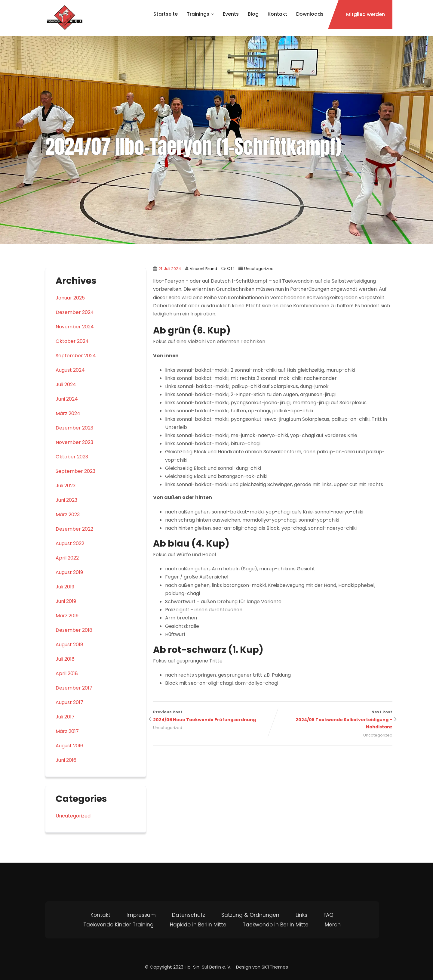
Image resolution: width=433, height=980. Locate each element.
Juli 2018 (65, 659)
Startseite (166, 14)
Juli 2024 (66, 385)
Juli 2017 (65, 717)
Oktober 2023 (72, 457)
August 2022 (70, 543)
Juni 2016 (66, 760)
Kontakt (277, 14)
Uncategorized (259, 269)
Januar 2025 (70, 298)
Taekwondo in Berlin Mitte (276, 925)
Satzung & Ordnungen (250, 915)
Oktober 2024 (72, 341)
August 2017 (69, 702)
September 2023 (75, 471)
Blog (253, 14)
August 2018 (69, 645)
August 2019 (69, 572)
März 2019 (67, 616)
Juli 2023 (66, 486)
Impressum (141, 915)
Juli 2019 (65, 587)
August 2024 (70, 370)
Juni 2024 (67, 399)
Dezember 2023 (74, 428)
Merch (333, 925)
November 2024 (75, 327)
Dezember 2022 (74, 529)
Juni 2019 (66, 601)
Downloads (310, 14)
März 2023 (68, 515)
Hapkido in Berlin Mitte (198, 925)
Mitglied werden (365, 14)
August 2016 (69, 746)
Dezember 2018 (74, 630)
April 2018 (67, 673)
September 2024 (76, 356)
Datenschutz (189, 915)
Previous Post (213, 716)
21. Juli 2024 (170, 269)
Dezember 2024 (75, 312)
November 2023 (74, 442)
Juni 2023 (66, 500)
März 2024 (68, 413)
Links (301, 915)
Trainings (200, 14)
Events (231, 14)
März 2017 (67, 731)
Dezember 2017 (74, 688)
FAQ (329, 915)
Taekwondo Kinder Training (118, 925)
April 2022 (67, 558)
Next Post (333, 720)
